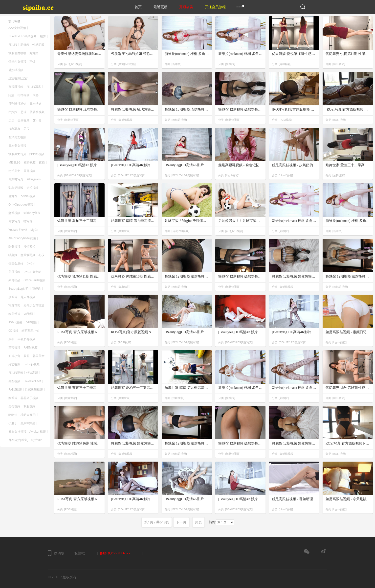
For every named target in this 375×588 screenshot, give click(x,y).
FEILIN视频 (16, 373)
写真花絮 (14, 306)
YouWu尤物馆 (18, 230)
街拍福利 (23, 95)
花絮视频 (14, 348)
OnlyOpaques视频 (21, 205)
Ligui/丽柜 (232, 175)
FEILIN (13, 45)
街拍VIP (37, 440)
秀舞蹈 (34, 53)
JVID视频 (31, 322)
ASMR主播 (15, 322)
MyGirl (35, 230)
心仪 (42, 255)
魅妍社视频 (16, 70)
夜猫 (42, 163)
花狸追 (36, 289)
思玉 (26, 129)
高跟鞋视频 (16, 87)
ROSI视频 (285, 120)
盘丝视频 (14, 213)
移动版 (59, 553)
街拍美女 (14, 171)
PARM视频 (31, 348)
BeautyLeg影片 (19, 289)
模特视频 (30, 163)
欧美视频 (14, 247)
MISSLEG (14, 163)
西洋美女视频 (17, 137)
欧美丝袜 (14, 314)
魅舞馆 (13, 196)
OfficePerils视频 (34, 280)
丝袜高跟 (32, 373)
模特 (36, 95)
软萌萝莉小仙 (30, 331)
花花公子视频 (29, 398)
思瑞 (23, 112)
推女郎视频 (37, 154)
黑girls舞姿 (28, 423)
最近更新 (160, 7)
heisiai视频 (28, 196)
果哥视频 (29, 171)
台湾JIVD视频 (73, 64)
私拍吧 (80, 553)
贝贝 (11, 120)
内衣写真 (14, 221)
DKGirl (31, 263)
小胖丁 (13, 423)
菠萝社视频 (37, 112)
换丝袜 (13, 398)
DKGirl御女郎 (32, 272)
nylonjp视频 (32, 364)
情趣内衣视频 (17, 62)
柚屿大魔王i (28, 415)
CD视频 (13, 331)
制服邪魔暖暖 (17, 53)
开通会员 (186, 7)
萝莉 (26, 356)
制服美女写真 (17, 154)
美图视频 (14, 381)
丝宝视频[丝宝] (18, 78)
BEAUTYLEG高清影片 (22, 36)
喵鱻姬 (13, 255)
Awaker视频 (38, 432)
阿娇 (11, 95)
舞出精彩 (285, 64)
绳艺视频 (14, 364)
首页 (138, 7)
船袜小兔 (14, 356)
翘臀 (43, 36)
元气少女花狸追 (34, 306)
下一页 (181, 522)
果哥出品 (14, 280)
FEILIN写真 (34, 87)
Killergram (33, 179)
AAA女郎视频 (17, 28)
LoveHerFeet (32, 381)
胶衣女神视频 (17, 432)
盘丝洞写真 (28, 255)
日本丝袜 (35, 104)
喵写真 (28, 221)
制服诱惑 (29, 406)
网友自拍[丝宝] (18, 440)
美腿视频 (14, 272)
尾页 (199, 522)
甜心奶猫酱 (16, 188)
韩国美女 (39, 356)
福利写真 (14, 129)
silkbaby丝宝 (32, 213)
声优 (32, 62)
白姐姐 (13, 112)
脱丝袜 (13, 297)
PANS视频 (15, 390)
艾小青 (37, 120)
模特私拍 (29, 247)
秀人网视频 (28, 297)
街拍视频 (32, 188)
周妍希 (25, 45)
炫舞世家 (339, 175)
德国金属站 (16, 263)
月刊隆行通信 (17, 104)
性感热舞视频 (34, 390)
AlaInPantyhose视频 (22, 238)
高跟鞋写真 (16, 179)
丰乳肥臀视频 (26, 339)
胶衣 (11, 339)
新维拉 (176, 64)
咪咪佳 (13, 415)
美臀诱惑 (14, 406)
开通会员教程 (215, 7)
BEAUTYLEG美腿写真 (78, 175)
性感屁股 (38, 45)
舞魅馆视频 (72, 120)
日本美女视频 (17, 146)
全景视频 (23, 120)
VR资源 (28, 314)
